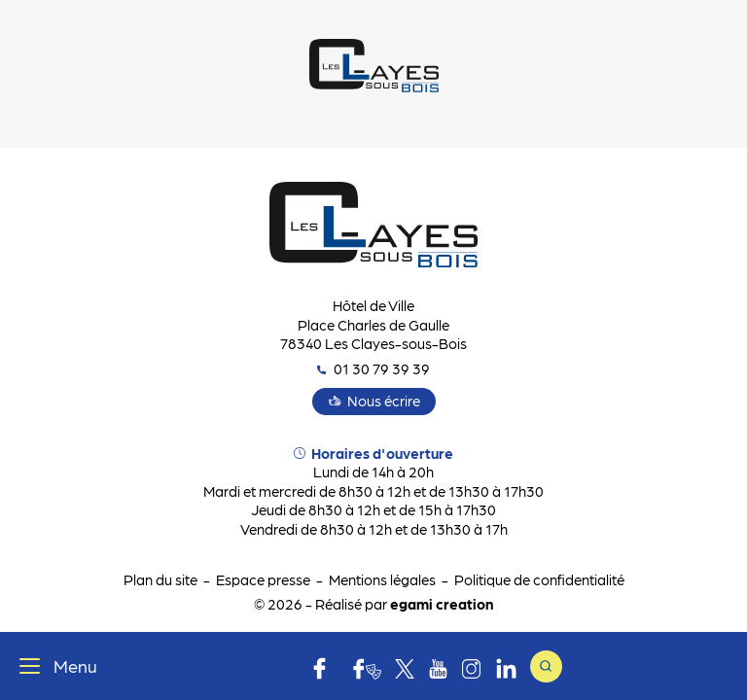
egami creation (442, 604)
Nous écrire (384, 401)
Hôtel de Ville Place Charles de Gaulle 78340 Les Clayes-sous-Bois (373, 324)
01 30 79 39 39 (373, 368)
